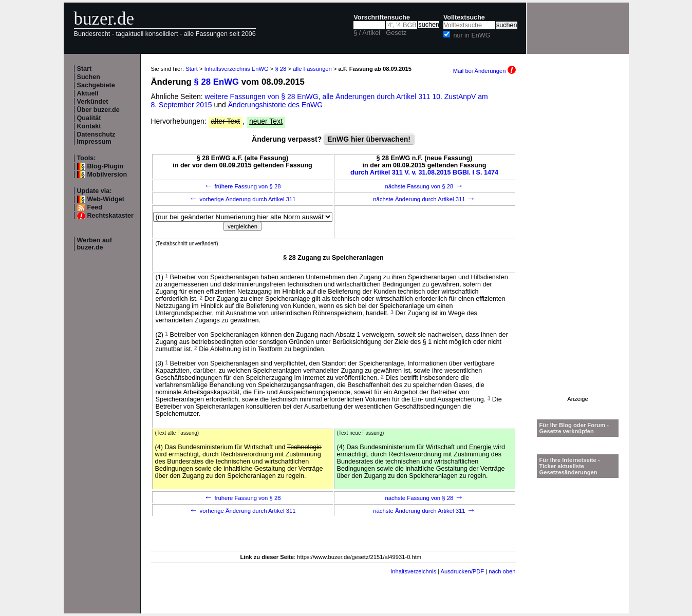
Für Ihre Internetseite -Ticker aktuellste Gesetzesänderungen (570, 466)
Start (85, 69)
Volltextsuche (464, 17)
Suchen (89, 77)
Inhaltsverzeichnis (413, 571)
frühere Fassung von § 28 (242, 186)
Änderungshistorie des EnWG (275, 105)
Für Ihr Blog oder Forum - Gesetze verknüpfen (574, 428)
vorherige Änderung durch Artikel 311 (242, 199)
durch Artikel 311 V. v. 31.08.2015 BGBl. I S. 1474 (424, 172)
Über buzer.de (98, 110)
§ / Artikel (367, 33)
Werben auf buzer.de (95, 244)
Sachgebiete (96, 85)
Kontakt (89, 126)
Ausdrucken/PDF (463, 571)
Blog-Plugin (106, 166)
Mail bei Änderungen (484, 71)
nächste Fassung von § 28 (424, 186)
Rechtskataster (110, 216)
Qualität (89, 118)
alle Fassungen (312, 69)
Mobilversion (107, 175)
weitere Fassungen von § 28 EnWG (262, 97)
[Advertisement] (578, 242)
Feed (95, 207)
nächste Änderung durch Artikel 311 (424, 199)
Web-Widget (106, 199)
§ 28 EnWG (216, 82)
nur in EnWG (472, 35)
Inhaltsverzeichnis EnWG (237, 69)
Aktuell (88, 93)
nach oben (502, 571)
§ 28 (280, 69)
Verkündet (93, 102)
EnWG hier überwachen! (369, 139)
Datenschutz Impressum (96, 138)
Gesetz (396, 33)
